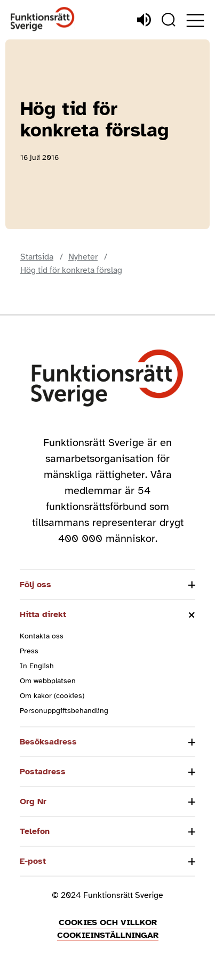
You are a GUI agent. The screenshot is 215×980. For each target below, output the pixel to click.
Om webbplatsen (48, 681)
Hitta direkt (43, 614)
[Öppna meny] (195, 21)
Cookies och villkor (108, 922)
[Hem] (43, 19)
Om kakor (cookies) (52, 696)
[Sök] (169, 20)
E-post (33, 861)
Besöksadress (48, 742)
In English (37, 666)
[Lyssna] (144, 20)
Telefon (35, 831)
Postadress (43, 772)
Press (29, 651)
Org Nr (33, 801)
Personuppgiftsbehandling (64, 711)
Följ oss (35, 585)
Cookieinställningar (108, 935)
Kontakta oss (42, 636)
